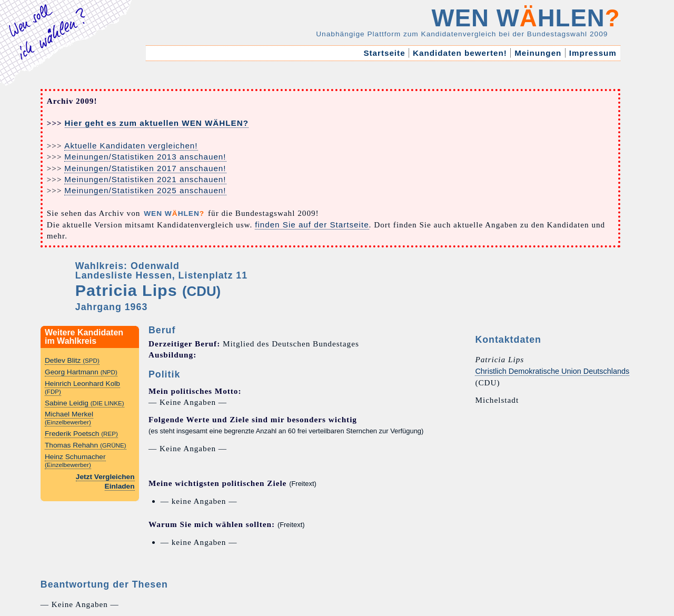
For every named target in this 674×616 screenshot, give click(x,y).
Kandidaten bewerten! (460, 53)
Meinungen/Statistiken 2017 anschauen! (145, 168)
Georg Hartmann (81, 372)
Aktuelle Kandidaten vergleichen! (131, 146)
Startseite (384, 53)
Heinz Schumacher (75, 460)
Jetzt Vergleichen (105, 477)
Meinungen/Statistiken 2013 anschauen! (145, 157)
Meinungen (538, 53)
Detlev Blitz (72, 360)
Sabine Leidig (85, 403)
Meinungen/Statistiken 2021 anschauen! (145, 179)
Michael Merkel (69, 418)
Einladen (120, 486)
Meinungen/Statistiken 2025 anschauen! (145, 190)
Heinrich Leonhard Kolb (82, 387)
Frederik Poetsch (81, 434)
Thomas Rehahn (86, 445)
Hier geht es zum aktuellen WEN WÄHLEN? (157, 123)
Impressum (593, 53)
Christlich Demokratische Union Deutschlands (552, 371)
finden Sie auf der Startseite (312, 225)
